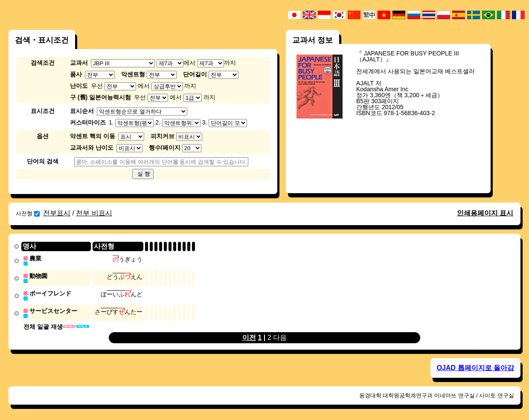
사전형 (28, 213)
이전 (249, 336)
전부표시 (57, 213)
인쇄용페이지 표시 (485, 213)
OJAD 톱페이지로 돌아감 (475, 366)
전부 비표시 (94, 213)
